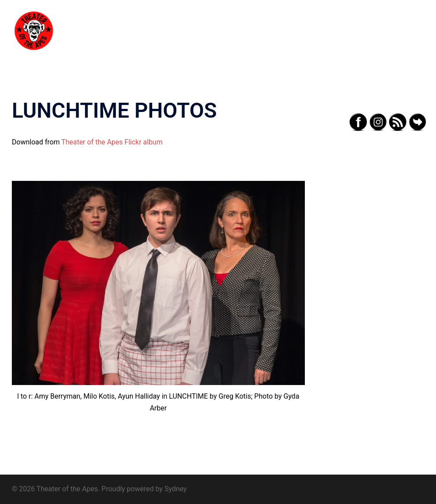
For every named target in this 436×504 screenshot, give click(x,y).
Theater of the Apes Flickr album (112, 142)
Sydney (176, 489)
